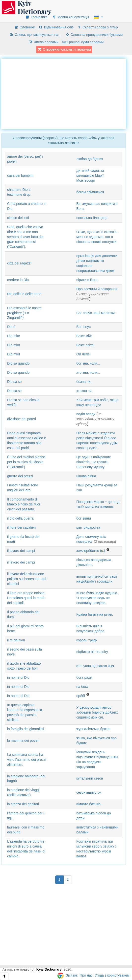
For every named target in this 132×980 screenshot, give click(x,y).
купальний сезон (90, 778)
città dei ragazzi (19, 263)
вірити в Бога (87, 280)
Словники (25, 27)
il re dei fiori (16, 640)
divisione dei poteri (22, 419)
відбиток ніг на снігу (92, 652)
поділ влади (86, 414)
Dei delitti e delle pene (24, 294)
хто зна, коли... (88, 372)
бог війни (84, 518)
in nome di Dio (18, 677)
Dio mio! (13, 336)
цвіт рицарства (88, 527)
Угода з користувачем (112, 975)
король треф (86, 640)
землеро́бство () (91, 551)
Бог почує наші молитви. (96, 313)
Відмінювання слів (56, 27)
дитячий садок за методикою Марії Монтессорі (90, 175)
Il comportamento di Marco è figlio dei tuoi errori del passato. (24, 504)
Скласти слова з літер (97, 27)
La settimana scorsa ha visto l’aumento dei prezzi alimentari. (27, 760)
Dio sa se (14, 382)
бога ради (84, 677)
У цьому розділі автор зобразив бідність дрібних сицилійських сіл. (97, 712)
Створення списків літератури (64, 49)
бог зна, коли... (88, 363)
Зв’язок (72, 975)
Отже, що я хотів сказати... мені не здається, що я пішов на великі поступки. (98, 237)
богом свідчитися (90, 192)
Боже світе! (85, 345)
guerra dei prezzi (20, 476)
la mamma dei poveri (23, 740)
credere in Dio (18, 280)
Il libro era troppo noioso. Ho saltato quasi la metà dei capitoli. (26, 598)
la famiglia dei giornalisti (26, 729)
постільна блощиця (92, 218)
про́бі (81, 696)
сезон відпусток (89, 792)
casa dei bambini (20, 175)
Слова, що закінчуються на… (36, 35)
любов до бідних (90, 159)
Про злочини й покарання (97, 289)
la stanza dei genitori (23, 804)
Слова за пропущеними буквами (94, 35)
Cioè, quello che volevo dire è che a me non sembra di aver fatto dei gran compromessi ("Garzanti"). (25, 237)
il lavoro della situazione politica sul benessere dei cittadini (27, 579)
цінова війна (86, 476)
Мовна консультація (71, 17)
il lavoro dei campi (21, 551)
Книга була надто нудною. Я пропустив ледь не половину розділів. (97, 598)
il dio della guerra (20, 518)
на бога (82, 687)
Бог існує (83, 327)
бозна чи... (85, 382)
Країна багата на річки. (95, 614)
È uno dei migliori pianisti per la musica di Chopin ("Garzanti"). (26, 462)
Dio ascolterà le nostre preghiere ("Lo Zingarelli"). (24, 313)
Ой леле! (83, 354)
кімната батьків (88, 804)
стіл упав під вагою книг (95, 666)
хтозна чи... (85, 391)
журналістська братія (93, 729)
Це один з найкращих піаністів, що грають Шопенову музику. (93, 462)
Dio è (11, 327)
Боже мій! (84, 336)
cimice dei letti (18, 218)
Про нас (86, 975)
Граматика (36, 17)
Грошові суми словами (83, 42)
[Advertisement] (67, 93)
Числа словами (44, 42)
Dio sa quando (18, 363)
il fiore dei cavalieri (21, 527)
